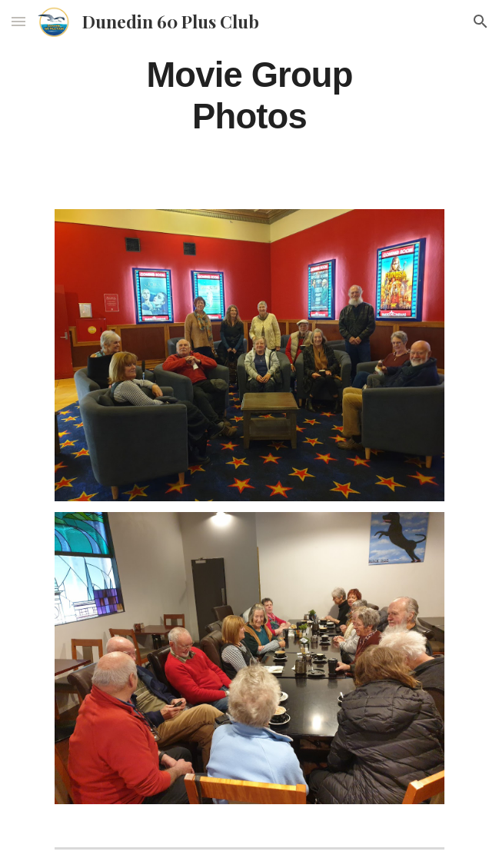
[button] (18, 21)
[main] (249, 95)
